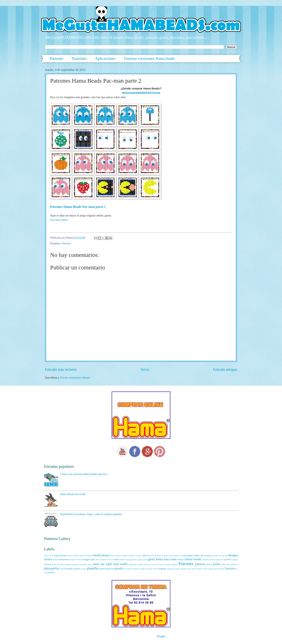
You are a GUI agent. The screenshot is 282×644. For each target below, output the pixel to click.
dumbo (103, 559)
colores (165, 556)
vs (237, 569)
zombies (51, 572)
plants (103, 569)
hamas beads (193, 559)
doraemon (64, 559)
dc (221, 556)
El (108, 559)
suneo (194, 569)
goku (140, 559)
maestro (68, 564)
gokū (145, 559)
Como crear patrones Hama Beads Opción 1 (84, 474)
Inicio (145, 369)
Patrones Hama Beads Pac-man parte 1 (78, 207)
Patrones (56, 58)
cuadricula (198, 556)
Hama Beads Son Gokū (73, 494)
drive (97, 559)
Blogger (161, 636)
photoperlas (52, 568)
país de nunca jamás (161, 564)
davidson (215, 556)
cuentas (207, 556)
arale (70, 556)
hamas (181, 559)
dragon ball (89, 559)
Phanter (235, 564)
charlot (138, 556)
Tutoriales (79, 58)
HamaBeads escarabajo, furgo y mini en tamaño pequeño (91, 514)
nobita (140, 564)
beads (97, 555)
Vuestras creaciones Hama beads (149, 58)
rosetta (149, 569)
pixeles (77, 569)
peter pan (226, 564)
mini (116, 564)
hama (159, 559)
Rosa (136, 569)
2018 (46, 556)
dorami (73, 559)
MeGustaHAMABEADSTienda (141, 93)
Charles (132, 556)
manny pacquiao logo (82, 564)
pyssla (119, 568)
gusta (151, 559)
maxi (96, 564)
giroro (135, 559)
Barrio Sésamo (86, 556)
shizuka (170, 569)
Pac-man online (59, 220)
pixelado (69, 569)
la (59, 564)
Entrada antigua (225, 369)
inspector (219, 559)
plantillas (93, 568)
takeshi (200, 569)
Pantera (174, 564)
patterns (200, 564)
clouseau (158, 556)
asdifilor (76, 556)
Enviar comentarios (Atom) (75, 378)
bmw (112, 556)
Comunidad (187, 556)
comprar (177, 556)
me (103, 564)
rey (125, 569)
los (62, 564)
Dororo (80, 559)
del (226, 556)
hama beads (170, 559)
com (171, 556)
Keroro (47, 564)
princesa (110, 569)
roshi (155, 569)
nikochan (133, 564)
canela (117, 556)
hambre (205, 559)
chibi (144, 556)
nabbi (124, 564)
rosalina (142, 569)
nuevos (147, 564)
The (205, 569)
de (223, 556)
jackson (228, 559)
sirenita (184, 569)
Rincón (130, 569)
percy (209, 564)
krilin (54, 564)
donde (56, 559)
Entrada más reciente (61, 369)
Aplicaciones (105, 58)
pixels (84, 569)
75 (50, 556)
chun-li (150, 556)
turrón (221, 569)
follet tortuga (126, 559)
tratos (216, 569)
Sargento (162, 569)
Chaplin (124, 556)
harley (212, 559)
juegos (235, 559)
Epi (111, 559)
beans (105, 555)
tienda (210, 569)
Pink (62, 569)
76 (53, 556)
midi (109, 564)
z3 (45, 572)
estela (116, 559)
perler (217, 564)
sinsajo (177, 569)
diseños (48, 559)
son (189, 569)
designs (233, 555)
